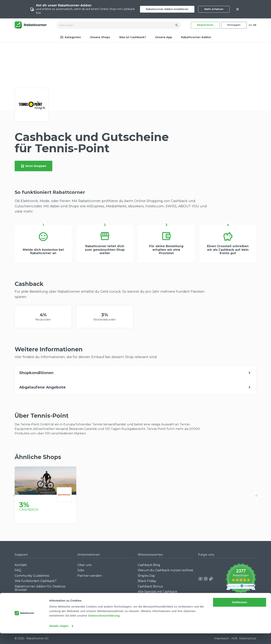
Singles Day (146, 576)
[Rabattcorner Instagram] (206, 579)
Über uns (84, 565)
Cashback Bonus (150, 586)
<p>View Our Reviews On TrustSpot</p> (241, 579)
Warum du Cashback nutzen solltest (166, 570)
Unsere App (164, 37)
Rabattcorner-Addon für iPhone (39, 595)
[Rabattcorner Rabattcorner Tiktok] (211, 579)
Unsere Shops (100, 37)
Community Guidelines (32, 576)
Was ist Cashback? (133, 37)
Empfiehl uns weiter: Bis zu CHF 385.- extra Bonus (162, 599)
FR (255, 25)
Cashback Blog (149, 565)
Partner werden (90, 576)
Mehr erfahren (214, 9)
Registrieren (205, 25)
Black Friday (147, 581)
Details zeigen (59, 637)
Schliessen (239, 613)
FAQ (18, 570)
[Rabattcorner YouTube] (201, 579)
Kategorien (70, 37)
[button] (15, 496)
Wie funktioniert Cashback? (36, 581)
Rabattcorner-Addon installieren (167, 9)
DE (250, 25)
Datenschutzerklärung (104, 626)
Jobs (81, 570)
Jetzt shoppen (33, 166)
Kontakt (21, 565)
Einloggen (234, 25)
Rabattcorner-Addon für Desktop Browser (40, 588)
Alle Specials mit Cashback (158, 592)
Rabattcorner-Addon (196, 37)
